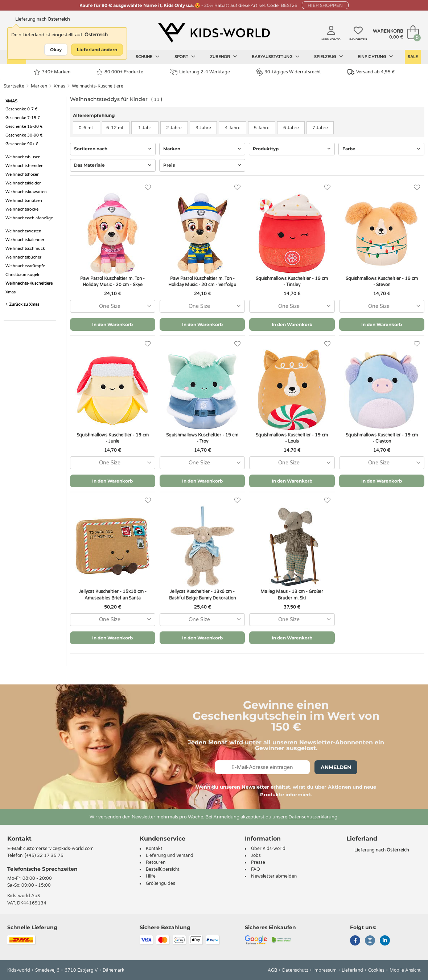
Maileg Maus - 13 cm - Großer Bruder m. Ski (292, 595)
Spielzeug (329, 57)
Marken (39, 86)
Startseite (14, 86)
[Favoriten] (148, 188)
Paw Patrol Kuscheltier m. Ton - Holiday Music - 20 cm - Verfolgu (202, 282)
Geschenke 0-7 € (22, 109)
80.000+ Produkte (120, 72)
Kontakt (19, 839)
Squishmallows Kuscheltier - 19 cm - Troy (202, 438)
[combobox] (113, 306)
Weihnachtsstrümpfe (25, 266)
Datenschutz (295, 970)
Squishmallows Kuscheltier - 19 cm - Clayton (382, 438)
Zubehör (224, 57)
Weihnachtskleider (23, 183)
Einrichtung (375, 57)
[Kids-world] (214, 33)
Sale (413, 57)
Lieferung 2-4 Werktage (200, 72)
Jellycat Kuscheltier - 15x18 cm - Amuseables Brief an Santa (113, 595)
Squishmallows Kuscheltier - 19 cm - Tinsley (292, 282)
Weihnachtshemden (24, 166)
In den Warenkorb (112, 324)
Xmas (59, 86)
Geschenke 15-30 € (24, 127)
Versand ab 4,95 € (371, 72)
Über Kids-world (268, 849)
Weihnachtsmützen (24, 201)
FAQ (256, 869)
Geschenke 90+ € (22, 144)
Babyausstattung (276, 57)
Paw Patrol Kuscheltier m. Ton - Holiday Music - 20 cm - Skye (112, 282)
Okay (56, 50)
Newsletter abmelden (274, 876)
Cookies (376, 970)
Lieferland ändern (97, 50)
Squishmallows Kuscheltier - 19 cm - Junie (113, 438)
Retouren (156, 862)
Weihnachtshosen (22, 174)
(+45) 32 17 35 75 (44, 855)
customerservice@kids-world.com (58, 849)
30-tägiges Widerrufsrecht (289, 72)
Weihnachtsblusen (23, 157)
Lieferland (352, 970)
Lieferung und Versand (170, 855)
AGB (272, 970)
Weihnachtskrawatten (26, 192)
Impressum (325, 970)
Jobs (256, 855)
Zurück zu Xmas (22, 304)
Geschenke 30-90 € (24, 135)
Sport (185, 57)
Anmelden (336, 767)
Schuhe (148, 57)
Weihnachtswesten (23, 231)
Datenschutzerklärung (313, 817)
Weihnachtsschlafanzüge (29, 218)
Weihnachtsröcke (22, 209)
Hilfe (151, 876)
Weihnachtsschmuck (25, 249)
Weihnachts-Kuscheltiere (98, 86)
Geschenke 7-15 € (23, 118)
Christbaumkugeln (23, 275)
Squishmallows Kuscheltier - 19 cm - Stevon (382, 282)
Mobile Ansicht (405, 970)
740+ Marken (52, 72)
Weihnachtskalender (25, 240)
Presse (258, 862)
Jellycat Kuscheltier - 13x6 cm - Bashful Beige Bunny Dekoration (202, 595)
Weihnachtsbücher (23, 257)
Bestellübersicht (163, 869)
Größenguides (160, 883)
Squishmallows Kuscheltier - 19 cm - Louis (292, 438)
